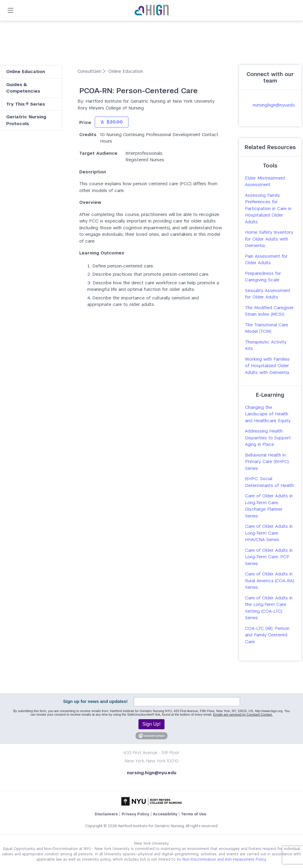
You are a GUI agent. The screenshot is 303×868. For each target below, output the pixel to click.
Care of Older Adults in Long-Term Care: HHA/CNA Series (269, 533)
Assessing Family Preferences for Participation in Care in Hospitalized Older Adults (268, 208)
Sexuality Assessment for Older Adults (268, 294)
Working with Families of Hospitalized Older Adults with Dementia (267, 366)
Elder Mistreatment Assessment (265, 181)
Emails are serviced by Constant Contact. (243, 714)
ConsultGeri (90, 71)
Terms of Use (194, 814)
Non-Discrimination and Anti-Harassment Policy (224, 859)
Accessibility (165, 814)
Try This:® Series (26, 104)
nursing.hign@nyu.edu (274, 105)
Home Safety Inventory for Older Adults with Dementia (269, 239)
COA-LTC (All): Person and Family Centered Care (267, 635)
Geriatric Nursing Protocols (26, 120)
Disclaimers (106, 814)
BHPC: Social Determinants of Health (269, 482)
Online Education (26, 71)
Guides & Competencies (23, 88)
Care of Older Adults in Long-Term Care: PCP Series (269, 557)
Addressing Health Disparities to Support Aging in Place (268, 438)
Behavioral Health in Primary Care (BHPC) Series (267, 462)
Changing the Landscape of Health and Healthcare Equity (268, 414)
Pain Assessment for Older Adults (266, 259)
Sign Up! (151, 724)
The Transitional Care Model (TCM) (267, 328)
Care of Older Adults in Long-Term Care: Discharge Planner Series (269, 506)
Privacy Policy (135, 814)
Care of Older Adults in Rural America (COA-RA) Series (270, 580)
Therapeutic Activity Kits (266, 345)
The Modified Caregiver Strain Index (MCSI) (269, 311)
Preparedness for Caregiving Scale (263, 277)
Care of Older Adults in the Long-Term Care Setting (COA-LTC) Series (269, 608)
